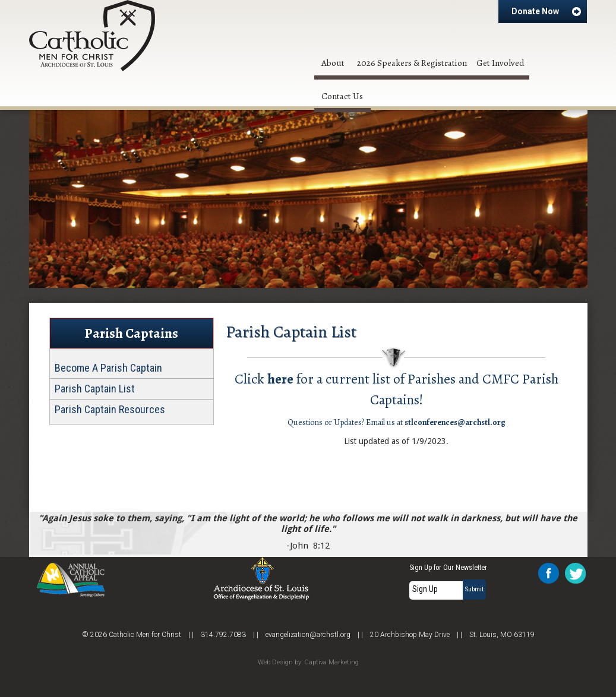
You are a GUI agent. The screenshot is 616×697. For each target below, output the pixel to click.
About (333, 63)
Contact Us (342, 96)
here (280, 379)
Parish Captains (131, 333)
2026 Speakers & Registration (412, 63)
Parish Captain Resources (110, 410)
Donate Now (546, 11)
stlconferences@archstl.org (455, 422)
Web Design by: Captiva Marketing (308, 662)
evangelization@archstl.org (308, 635)
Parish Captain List (95, 389)
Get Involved (500, 63)
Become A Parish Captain (108, 368)
